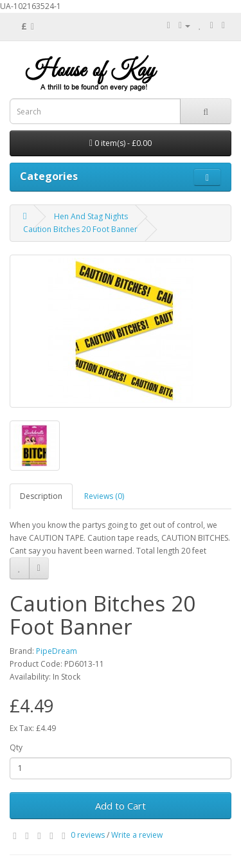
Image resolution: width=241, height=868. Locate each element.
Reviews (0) (104, 496)
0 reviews (88, 835)
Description (41, 496)
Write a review (137, 835)
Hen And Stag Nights (91, 216)
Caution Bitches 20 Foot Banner (80, 229)
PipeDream (57, 651)
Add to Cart (121, 806)
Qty (16, 747)
